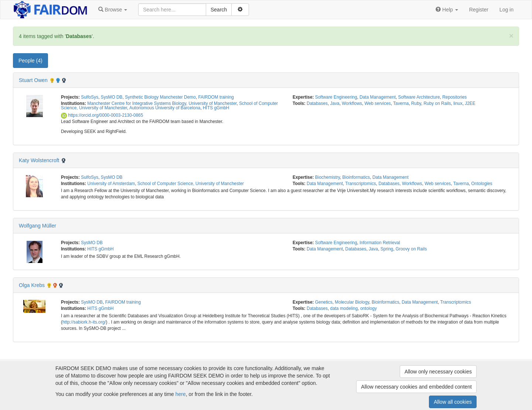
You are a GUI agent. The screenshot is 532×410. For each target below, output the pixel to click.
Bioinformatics (356, 177)
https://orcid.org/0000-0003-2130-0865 (102, 115)
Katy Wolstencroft (39, 160)
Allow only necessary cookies (438, 372)
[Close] (511, 36)
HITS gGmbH (216, 108)
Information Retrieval (380, 243)
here (181, 394)
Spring (387, 249)
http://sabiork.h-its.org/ (84, 322)
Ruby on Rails (437, 103)
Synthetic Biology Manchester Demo (160, 97)
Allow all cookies (453, 402)
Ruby (416, 103)
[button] (113, 10)
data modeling (344, 308)
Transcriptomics (360, 184)
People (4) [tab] (30, 61)
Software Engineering (336, 97)
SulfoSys (90, 97)
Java (335, 103)
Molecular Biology (352, 302)
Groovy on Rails (411, 249)
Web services (378, 103)
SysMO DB (112, 97)
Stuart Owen (33, 80)
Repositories (454, 97)
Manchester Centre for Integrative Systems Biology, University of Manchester (162, 103)
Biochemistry (328, 177)
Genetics (324, 302)
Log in (507, 10)
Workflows (352, 103)
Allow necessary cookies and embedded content (416, 387)
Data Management (378, 97)
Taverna (401, 103)
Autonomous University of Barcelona (165, 108)
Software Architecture (419, 97)
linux (458, 103)
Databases (317, 103)
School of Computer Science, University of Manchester (191, 184)
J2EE (470, 103)
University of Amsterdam (111, 184)
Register (479, 10)
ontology (369, 308)
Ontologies (482, 184)
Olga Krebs (32, 285)
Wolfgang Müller (37, 226)
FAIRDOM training (216, 97)
